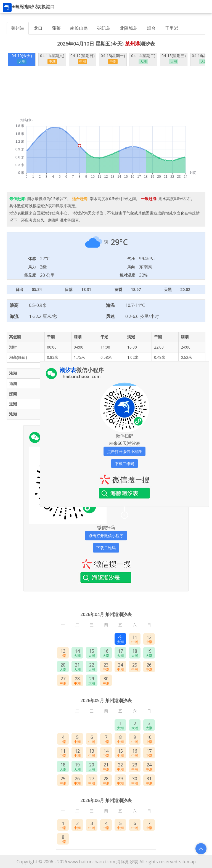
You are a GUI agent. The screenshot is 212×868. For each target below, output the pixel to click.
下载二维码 (106, 548)
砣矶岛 (104, 28)
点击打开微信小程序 (106, 536)
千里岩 (172, 28)
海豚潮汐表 (127, 862)
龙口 (38, 28)
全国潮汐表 (21, 6)
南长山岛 (79, 28)
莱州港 (18, 28)
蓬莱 (56, 28)
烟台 (151, 28)
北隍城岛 (129, 28)
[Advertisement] (106, 92)
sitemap (187, 862)
